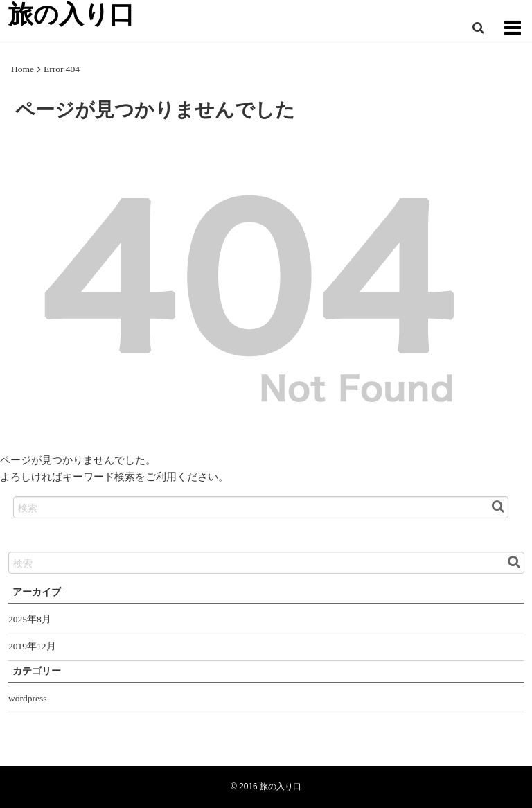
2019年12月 (32, 646)
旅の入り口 (281, 787)
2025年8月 (30, 619)
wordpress (28, 698)
